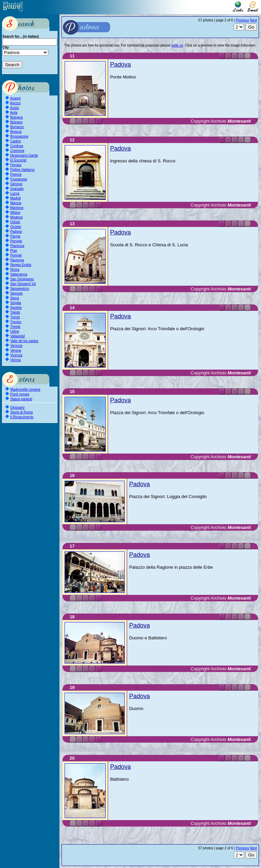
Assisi (15, 108)
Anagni (15, 98)
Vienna (15, 360)
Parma (15, 236)
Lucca (15, 193)
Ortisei (15, 222)
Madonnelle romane (25, 389)
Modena (16, 217)
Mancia (16, 203)
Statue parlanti (21, 399)
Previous (242, 20)
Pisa (13, 251)
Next (253, 20)
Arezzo (15, 103)
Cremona (17, 151)
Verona (16, 350)
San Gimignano (22, 279)
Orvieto (16, 227)
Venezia (16, 346)
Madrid (15, 198)
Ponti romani (20, 394)
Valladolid (18, 336)
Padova (16, 232)
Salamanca (19, 274)
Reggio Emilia (21, 265)
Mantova (17, 208)
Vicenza (16, 355)
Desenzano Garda (24, 155)
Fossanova (19, 179)
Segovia (16, 293)
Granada (17, 189)
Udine (15, 331)
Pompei (16, 255)
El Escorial (18, 160)
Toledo (15, 312)
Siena (15, 298)
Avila (14, 113)
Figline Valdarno (22, 170)
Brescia (16, 132)
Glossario (17, 408)
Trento (15, 317)
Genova (16, 184)
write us (177, 45)
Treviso (16, 322)
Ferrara (16, 165)
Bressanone (19, 136)
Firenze (16, 174)
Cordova (17, 146)
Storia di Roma (21, 412)
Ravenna (17, 260)
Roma (15, 270)
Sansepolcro (20, 289)
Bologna (16, 117)
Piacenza (17, 246)
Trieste (15, 327)
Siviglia (16, 303)
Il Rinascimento (22, 417)
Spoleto (16, 308)
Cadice (15, 141)
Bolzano (16, 122)
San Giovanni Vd (23, 284)
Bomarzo (17, 127)
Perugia (16, 241)
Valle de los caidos (24, 341)
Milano (15, 212)
